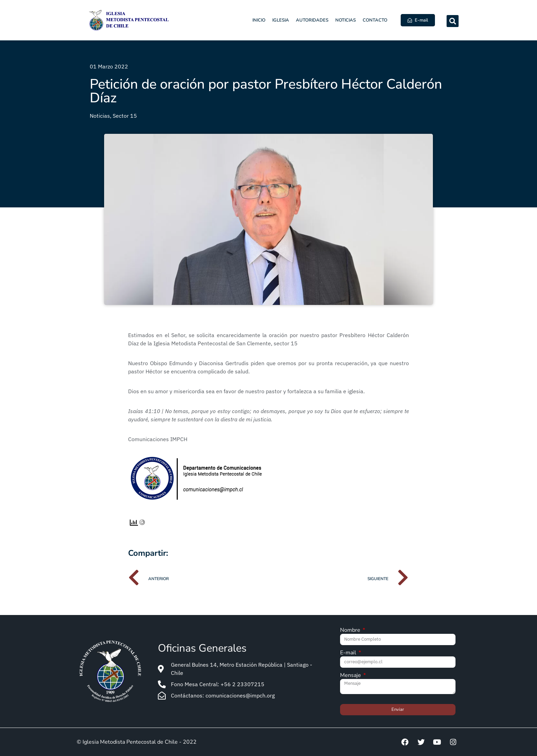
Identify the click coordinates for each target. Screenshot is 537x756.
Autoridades (312, 20)
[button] (453, 21)
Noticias (346, 20)
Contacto (375, 20)
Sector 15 (125, 116)
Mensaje (351, 676)
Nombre (351, 631)
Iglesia (281, 20)
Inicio (259, 20)
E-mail (349, 653)
